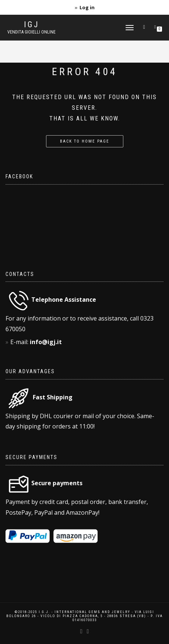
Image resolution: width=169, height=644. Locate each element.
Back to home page (85, 141)
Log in (87, 7)
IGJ (32, 25)
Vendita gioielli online (31, 32)
